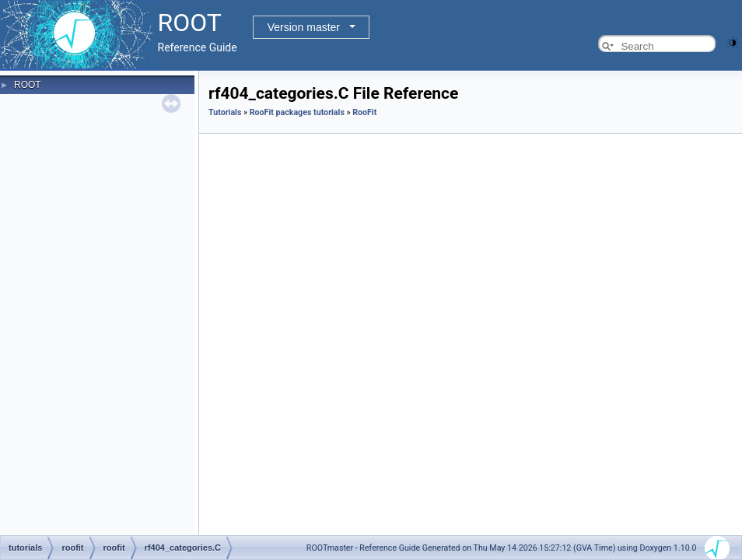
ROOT (28, 85)
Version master (304, 27)
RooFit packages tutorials (297, 112)
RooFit (364, 112)
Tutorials (225, 112)
